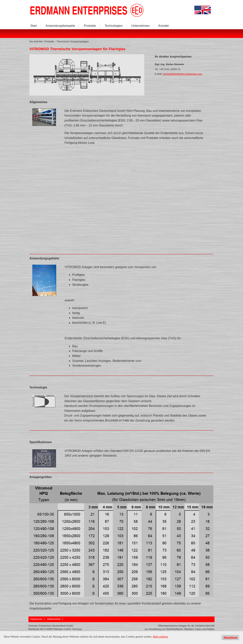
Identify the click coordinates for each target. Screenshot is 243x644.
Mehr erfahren (160, 637)
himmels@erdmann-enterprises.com (182, 74)
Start (34, 26)
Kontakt (164, 26)
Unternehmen (141, 26)
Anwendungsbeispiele (60, 26)
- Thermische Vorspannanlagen (72, 41)
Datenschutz (54, 619)
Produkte (90, 26)
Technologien (114, 26)
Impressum (36, 619)
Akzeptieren (230, 637)
